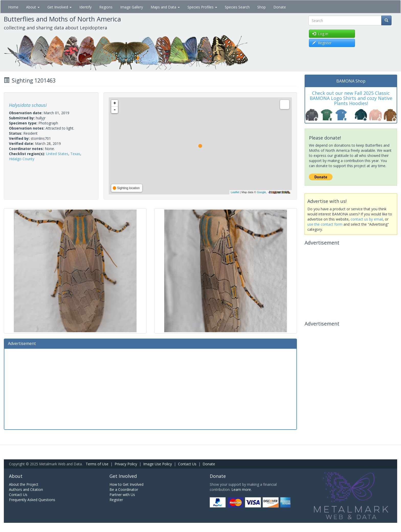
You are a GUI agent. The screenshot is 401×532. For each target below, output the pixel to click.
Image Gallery (132, 7)
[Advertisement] (150, 388)
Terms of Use (97, 464)
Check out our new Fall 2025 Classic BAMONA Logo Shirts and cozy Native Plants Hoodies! (351, 98)
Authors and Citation (26, 489)
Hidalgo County (22, 159)
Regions (106, 7)
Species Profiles (202, 7)
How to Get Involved (126, 484)
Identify (85, 7)
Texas (75, 154)
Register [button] (322, 43)
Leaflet (235, 192)
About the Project (24, 484)
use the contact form (325, 224)
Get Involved (59, 7)
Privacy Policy (126, 464)
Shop (261, 7)
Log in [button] (320, 34)
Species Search (237, 7)
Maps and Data (165, 7)
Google (261, 192)
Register (116, 500)
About (33, 7)
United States (57, 154)
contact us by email (367, 219)
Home (13, 7)
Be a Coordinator (124, 489)
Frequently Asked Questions (32, 500)
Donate (280, 7)
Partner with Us (122, 495)
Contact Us (187, 464)
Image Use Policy (158, 464)
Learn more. (242, 489)
